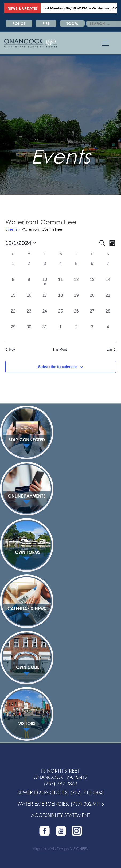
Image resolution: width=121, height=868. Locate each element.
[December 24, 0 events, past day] (45, 316)
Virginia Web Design (51, 849)
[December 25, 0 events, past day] (60, 316)
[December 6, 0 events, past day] (92, 268)
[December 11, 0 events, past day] (60, 284)
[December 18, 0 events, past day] (60, 300)
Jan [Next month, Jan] (111, 350)
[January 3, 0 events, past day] (92, 332)
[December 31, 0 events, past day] (45, 332)
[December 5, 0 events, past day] (76, 268)
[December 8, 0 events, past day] (13, 284)
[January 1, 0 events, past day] (60, 332)
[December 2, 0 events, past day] (29, 268)
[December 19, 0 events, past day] (76, 300)
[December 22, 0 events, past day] (13, 316)
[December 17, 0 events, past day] (45, 300)
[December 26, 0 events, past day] (76, 316)
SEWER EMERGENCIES (43, 792)
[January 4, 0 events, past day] (108, 332)
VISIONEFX (79, 849)
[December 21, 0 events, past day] (108, 300)
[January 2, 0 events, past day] (76, 332)
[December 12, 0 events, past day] (76, 284)
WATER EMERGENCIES (43, 804)
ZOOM (72, 23)
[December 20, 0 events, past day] (92, 300)
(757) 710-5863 (87, 792)
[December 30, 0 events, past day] (29, 332)
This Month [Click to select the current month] (60, 350)
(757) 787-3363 (60, 784)
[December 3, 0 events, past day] (45, 268)
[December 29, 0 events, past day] (13, 332)
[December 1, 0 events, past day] (13, 268)
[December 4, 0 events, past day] (60, 268)
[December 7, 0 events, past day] (108, 268)
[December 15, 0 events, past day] (13, 300)
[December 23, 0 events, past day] (29, 316)
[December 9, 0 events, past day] (29, 284)
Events (11, 229)
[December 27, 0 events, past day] (92, 316)
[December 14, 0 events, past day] (108, 284)
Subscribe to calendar (57, 367)
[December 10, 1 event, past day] (45, 284)
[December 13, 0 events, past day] (92, 284)
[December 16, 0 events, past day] (29, 300)
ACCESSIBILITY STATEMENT (60, 815)
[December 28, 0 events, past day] (108, 316)
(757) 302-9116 (87, 804)
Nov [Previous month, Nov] (10, 350)
